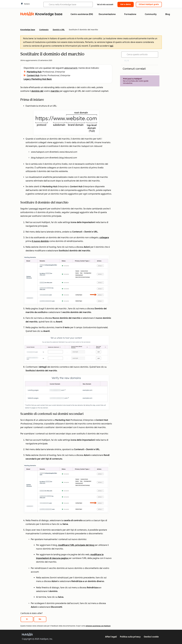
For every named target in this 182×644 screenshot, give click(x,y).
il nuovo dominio (40, 241)
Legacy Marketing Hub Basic (38, 79)
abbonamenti (71, 68)
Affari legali (111, 637)
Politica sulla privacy (130, 637)
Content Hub (33, 75)
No (40, 619)
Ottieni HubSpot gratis (149, 4)
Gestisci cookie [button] (151, 637)
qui (112, 46)
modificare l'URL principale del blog (76, 545)
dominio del (37, 91)
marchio (55, 91)
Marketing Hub (34, 72)
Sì (27, 619)
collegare (104, 238)
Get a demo (126, 4)
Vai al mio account (105, 5)
